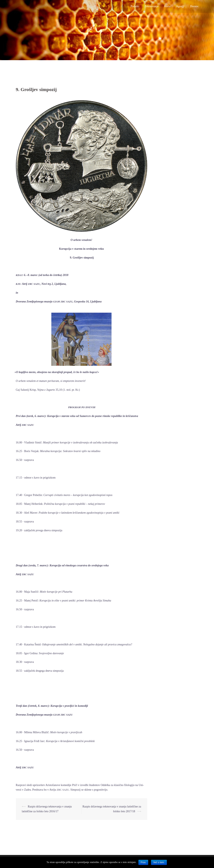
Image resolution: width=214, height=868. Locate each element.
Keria (167, 6)
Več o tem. (159, 862)
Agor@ (180, 6)
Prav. (143, 862)
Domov (194, 6)
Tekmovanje (152, 6)
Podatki (135, 6)
